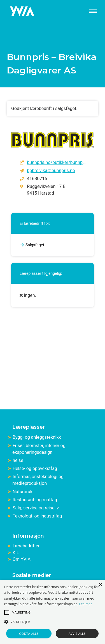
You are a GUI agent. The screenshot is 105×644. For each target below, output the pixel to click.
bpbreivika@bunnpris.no (51, 170)
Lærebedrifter (26, 546)
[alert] (53, 612)
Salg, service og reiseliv (36, 508)
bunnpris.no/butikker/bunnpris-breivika (56, 162)
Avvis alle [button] (77, 634)
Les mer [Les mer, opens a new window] (86, 604)
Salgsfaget (35, 245)
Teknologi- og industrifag (37, 516)
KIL (16, 553)
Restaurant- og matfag (35, 500)
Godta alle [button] (29, 634)
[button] (7, 612)
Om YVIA (22, 559)
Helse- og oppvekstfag (35, 468)
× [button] (100, 585)
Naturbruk (23, 492)
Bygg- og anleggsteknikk (37, 437)
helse (18, 460)
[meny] (91, 11)
